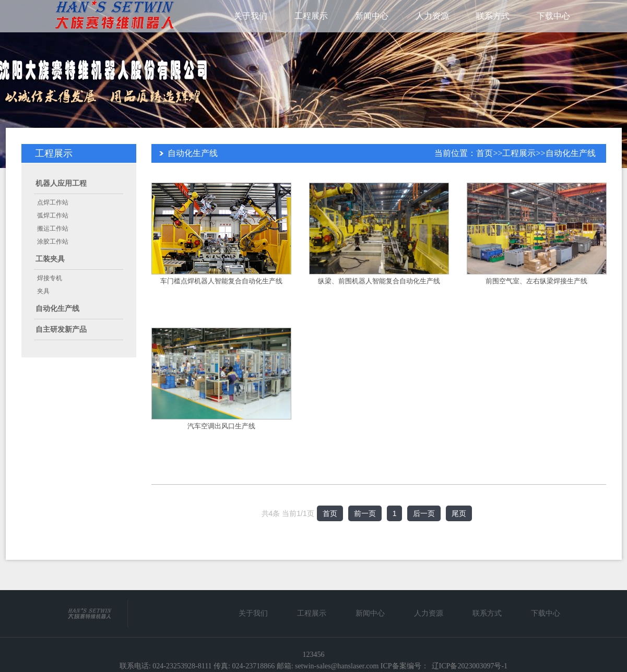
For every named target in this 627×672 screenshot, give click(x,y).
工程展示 (311, 16)
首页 (484, 153)
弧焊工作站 (53, 215)
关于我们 (251, 16)
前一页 (365, 513)
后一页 (424, 513)
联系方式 (493, 16)
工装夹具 (50, 259)
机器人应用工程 (61, 183)
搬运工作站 (53, 229)
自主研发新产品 (61, 329)
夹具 (43, 291)
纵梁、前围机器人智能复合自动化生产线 (379, 281)
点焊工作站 (53, 202)
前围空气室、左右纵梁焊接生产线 (536, 281)
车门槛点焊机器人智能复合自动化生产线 (221, 281)
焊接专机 (50, 278)
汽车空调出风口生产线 (221, 426)
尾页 (459, 513)
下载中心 (553, 16)
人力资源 (432, 16)
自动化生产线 (57, 309)
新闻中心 (372, 16)
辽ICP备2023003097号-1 (470, 666)
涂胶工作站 (53, 242)
